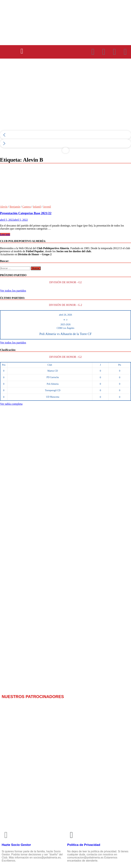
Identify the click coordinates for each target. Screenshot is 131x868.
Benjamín (15, 207)
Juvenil (47, 207)
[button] (22, 51)
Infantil (37, 207)
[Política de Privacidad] (71, 835)
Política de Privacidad (84, 845)
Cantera (27, 207)
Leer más (5, 234)
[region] (65, 109)
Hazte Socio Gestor (16, 845)
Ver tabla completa (11, 404)
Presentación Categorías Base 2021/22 (26, 213)
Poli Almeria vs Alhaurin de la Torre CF (65, 334)
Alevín (4, 207)
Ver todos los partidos (13, 291)
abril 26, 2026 (65, 315)
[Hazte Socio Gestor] (6, 835)
